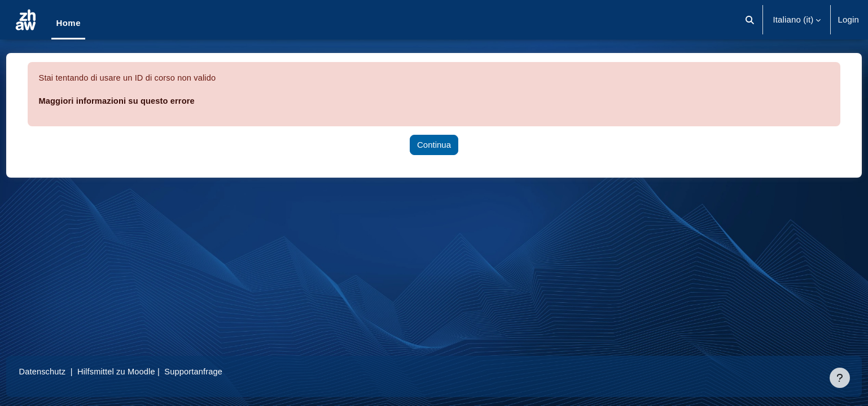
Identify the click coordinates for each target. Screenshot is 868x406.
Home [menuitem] (68, 23)
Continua (434, 145)
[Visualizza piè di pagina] (840, 378)
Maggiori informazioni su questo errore (140, 101)
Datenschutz (64, 371)
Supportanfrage (220, 371)
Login (848, 19)
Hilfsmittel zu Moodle (141, 371)
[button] (750, 20)
